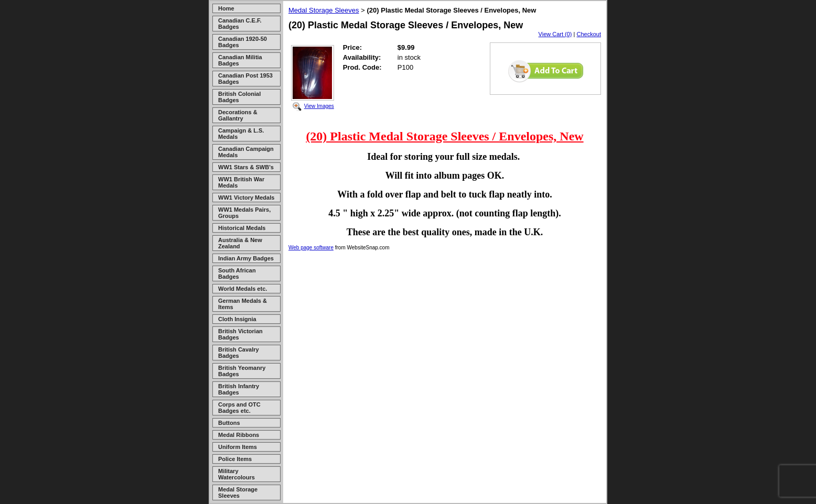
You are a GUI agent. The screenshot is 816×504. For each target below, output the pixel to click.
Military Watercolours (237, 474)
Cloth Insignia (237, 319)
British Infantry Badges (239, 389)
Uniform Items (238, 447)
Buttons (229, 423)
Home (226, 8)
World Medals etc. (243, 289)
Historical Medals (242, 228)
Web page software (311, 248)
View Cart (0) (555, 34)
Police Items (235, 459)
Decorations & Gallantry (238, 115)
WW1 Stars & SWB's (246, 167)
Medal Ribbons (239, 435)
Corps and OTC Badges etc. (239, 408)
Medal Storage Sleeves (238, 492)
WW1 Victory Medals (246, 198)
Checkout (589, 34)
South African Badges (237, 273)
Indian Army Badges (246, 258)
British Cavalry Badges (239, 353)
